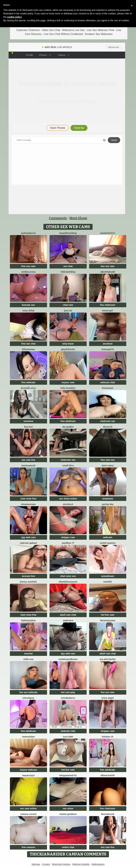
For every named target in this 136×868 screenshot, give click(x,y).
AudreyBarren (28, 233)
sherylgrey (28, 698)
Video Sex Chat (51, 30)
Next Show (78, 218)
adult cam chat (68, 615)
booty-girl (108, 311)
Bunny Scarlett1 (28, 582)
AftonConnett (108, 775)
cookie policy (14, 17)
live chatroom (108, 305)
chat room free (28, 499)
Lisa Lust (28, 427)
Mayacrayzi (28, 775)
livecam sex (28, 305)
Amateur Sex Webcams (99, 34)
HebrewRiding (68, 272)
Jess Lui (68, 311)
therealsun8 (108, 814)
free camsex (28, 847)
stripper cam (68, 537)
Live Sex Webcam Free (101, 30)
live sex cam (108, 266)
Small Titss (68, 465)
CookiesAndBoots (68, 659)
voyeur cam (68, 382)
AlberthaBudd (108, 272)
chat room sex (68, 576)
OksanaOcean (28, 504)
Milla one (28, 659)
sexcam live (28, 576)
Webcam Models (81, 864)
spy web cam (28, 537)
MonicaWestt (28, 465)
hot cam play (68, 692)
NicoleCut (68, 504)
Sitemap (36, 864)
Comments (58, 218)
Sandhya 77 (68, 543)
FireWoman (108, 388)
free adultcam (68, 421)
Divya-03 (108, 427)
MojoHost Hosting (61, 864)
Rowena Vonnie (28, 814)
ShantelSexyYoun (68, 582)
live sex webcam (28, 692)
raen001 (108, 582)
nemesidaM (28, 737)
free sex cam (28, 266)
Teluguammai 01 (68, 775)
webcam (108, 537)
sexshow (108, 344)
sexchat (28, 654)
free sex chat (28, 344)
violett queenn (108, 543)
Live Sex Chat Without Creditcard (63, 34)
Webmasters (98, 864)
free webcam (28, 382)
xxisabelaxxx (68, 698)
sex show (68, 808)
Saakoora (68, 620)
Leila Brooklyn (68, 388)
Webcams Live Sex (74, 30)
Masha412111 (108, 233)
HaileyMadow (28, 620)
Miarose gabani (28, 543)
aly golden (68, 427)
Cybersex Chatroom (28, 30)
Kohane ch (108, 737)
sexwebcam (108, 576)
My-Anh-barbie (108, 659)
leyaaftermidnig (68, 233)
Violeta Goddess (68, 814)
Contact (46, 864)
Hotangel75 (108, 349)
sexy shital (28, 311)
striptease (108, 499)
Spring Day (108, 504)
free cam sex (108, 460)
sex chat (68, 266)
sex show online (68, 499)
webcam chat (108, 382)
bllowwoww (28, 349)
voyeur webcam (28, 770)
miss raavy (108, 465)
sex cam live (28, 460)
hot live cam (108, 615)
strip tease (68, 344)
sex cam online (28, 808)
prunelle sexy (28, 388)
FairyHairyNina (108, 620)
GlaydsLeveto (68, 349)
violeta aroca (28, 272)
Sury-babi (68, 737)
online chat (68, 847)
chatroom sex (108, 421)
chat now (68, 305)
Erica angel (108, 698)
